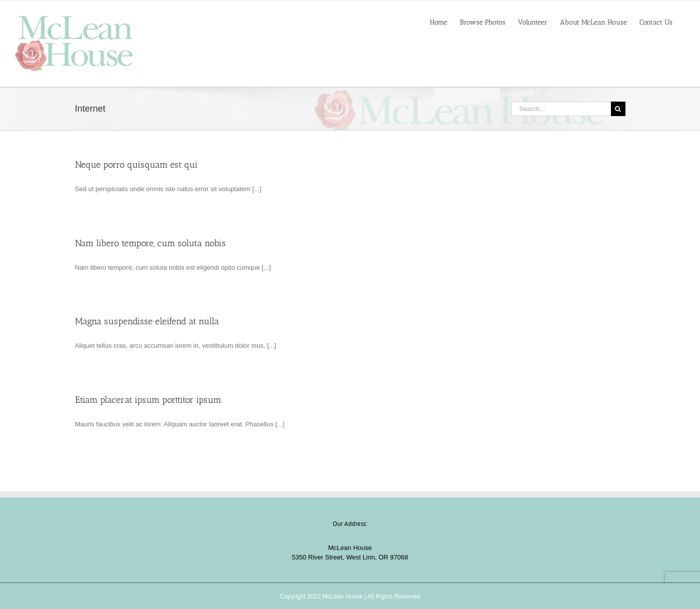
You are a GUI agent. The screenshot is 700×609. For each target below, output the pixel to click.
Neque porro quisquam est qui (136, 165)
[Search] (618, 109)
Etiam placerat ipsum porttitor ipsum (148, 400)
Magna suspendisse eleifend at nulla (147, 321)
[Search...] (561, 109)
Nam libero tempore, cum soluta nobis (150, 243)
